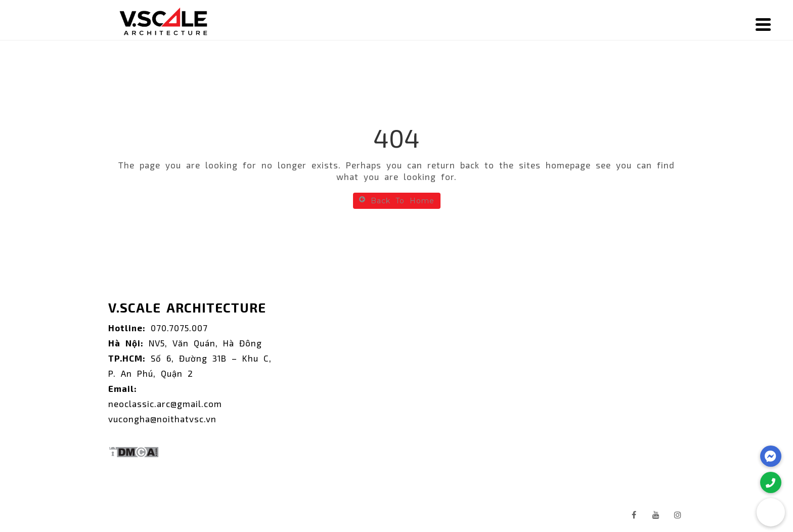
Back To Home (397, 201)
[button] (771, 512)
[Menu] (763, 24)
